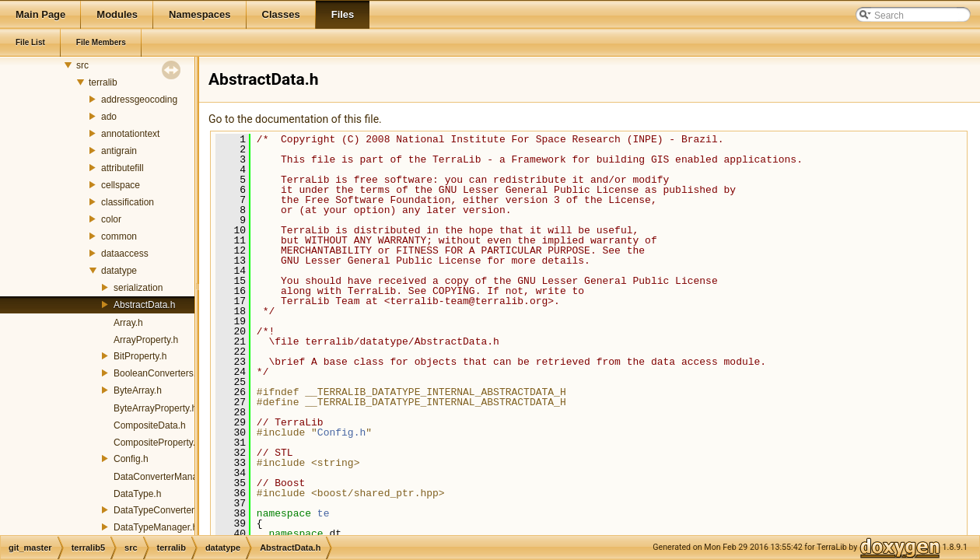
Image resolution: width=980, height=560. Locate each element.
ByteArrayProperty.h (155, 408)
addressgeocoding (139, 100)
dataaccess (125, 254)
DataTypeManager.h (156, 527)
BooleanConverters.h (157, 373)
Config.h (131, 459)
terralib (103, 82)
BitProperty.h (140, 356)
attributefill (122, 168)
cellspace (121, 185)
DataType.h (137, 494)
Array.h (128, 323)
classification (128, 202)
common (119, 236)
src (82, 65)
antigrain (119, 151)
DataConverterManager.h (166, 477)
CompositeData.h (150, 425)
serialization (138, 288)
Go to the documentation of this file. (295, 119)
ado (109, 117)
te (324, 513)
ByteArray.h (138, 390)
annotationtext (130, 134)
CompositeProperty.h (157, 443)
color (111, 219)
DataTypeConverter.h (157, 510)
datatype (119, 271)
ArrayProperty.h (146, 340)
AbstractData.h (144, 305)
